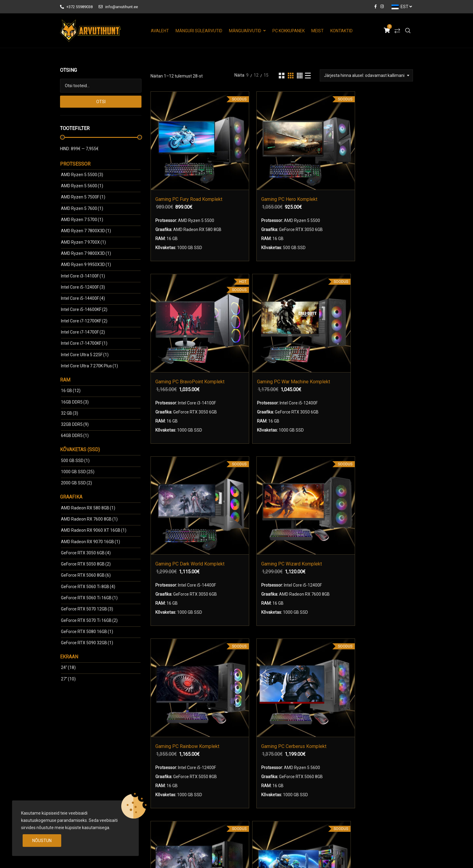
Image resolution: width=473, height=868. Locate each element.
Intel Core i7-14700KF (84, 343)
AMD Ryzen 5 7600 (82, 208)
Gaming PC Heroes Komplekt (308, 478)
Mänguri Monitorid (177, 781)
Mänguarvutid (245, 31)
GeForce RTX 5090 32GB (87, 643)
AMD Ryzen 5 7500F (83, 197)
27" (68, 679)
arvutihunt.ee (107, 857)
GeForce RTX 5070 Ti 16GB (89, 620)
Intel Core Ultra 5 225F (85, 355)
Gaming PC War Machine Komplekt (375, 158)
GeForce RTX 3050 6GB (86, 553)
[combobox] (366, 75)
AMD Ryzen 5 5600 (82, 186)
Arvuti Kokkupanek (173, 792)
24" (68, 667)
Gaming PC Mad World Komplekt (182, 478)
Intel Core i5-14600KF (84, 309)
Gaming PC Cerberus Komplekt (375, 318)
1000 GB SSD (78, 472)
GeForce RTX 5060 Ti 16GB (89, 598)
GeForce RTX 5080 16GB (87, 632)
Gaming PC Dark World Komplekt (182, 318)
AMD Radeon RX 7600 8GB (89, 519)
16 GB (71, 391)
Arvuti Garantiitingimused (270, 781)
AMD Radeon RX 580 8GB (88, 508)
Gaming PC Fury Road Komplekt (182, 158)
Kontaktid (341, 31)
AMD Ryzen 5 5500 (82, 175)
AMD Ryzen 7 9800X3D (86, 253)
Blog (250, 803)
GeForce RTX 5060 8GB (86, 575)
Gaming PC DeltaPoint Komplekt (240, 478)
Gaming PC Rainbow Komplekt (308, 318)
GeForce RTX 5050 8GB (86, 564)
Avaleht (160, 31)
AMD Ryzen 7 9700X (83, 242)
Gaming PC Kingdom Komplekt (375, 478)
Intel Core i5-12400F (83, 287)
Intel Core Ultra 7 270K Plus (89, 366)
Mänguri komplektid (179, 771)
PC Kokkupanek (289, 31)
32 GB (70, 413)
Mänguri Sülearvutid (199, 31)
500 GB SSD (75, 461)
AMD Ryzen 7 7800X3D (86, 231)
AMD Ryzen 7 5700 (82, 220)
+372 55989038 (76, 7)
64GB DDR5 (75, 436)
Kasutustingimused (264, 771)
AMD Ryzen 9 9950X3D (86, 265)
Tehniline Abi (258, 792)
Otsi (101, 102)
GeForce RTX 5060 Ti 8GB (88, 587)
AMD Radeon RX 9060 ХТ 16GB (94, 530)
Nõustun (42, 841)
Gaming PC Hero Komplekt (250, 158)
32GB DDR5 (75, 424)
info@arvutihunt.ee (118, 7)
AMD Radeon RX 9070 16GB (90, 542)
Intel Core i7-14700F (83, 332)
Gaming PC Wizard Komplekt (250, 318)
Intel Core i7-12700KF (84, 321)
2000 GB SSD (76, 483)
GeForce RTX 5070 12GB (87, 609)
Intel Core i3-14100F (83, 276)
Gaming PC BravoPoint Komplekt (317, 158)
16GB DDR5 (75, 402)
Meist (317, 31)
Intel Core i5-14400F (83, 298)
